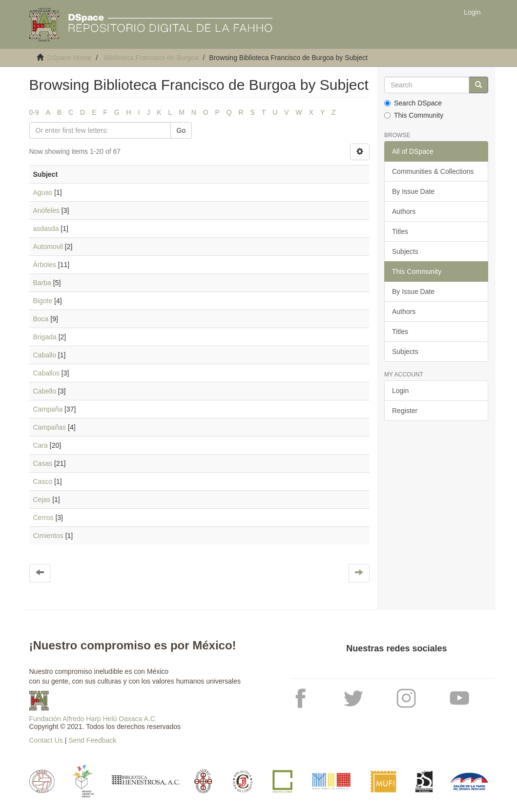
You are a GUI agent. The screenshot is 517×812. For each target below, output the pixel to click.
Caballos (46, 373)
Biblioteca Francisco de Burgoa (151, 58)
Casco (43, 481)
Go (181, 130)
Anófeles (46, 210)
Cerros (43, 518)
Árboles (45, 265)
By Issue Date (413, 191)
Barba (42, 283)
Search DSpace (413, 103)
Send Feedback (92, 740)
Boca (41, 319)
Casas (43, 463)
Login (400, 391)
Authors (404, 211)
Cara (41, 445)
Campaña (48, 409)
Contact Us (46, 740)
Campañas (50, 427)
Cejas (42, 500)
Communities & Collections (433, 171)
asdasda (46, 229)
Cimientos (48, 536)
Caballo (45, 355)
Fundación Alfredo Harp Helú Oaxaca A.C (92, 719)
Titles (400, 231)
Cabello (45, 391)
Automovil (48, 247)
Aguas (43, 192)
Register (405, 411)
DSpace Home (69, 58)
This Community (414, 115)
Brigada (45, 337)
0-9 (34, 112)
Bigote (43, 301)
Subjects (405, 251)
